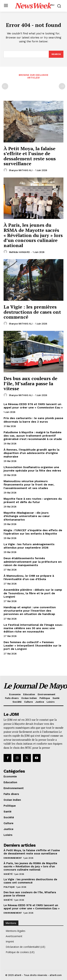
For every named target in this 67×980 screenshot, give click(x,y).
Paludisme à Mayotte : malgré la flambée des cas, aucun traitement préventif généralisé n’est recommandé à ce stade (33, 436)
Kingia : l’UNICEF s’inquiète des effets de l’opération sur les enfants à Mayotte (33, 532)
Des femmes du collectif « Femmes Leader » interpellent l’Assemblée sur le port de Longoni (32, 646)
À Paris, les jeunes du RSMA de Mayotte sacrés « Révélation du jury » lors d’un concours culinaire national (33, 235)
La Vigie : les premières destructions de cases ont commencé (32, 312)
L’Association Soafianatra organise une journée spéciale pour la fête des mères (32, 469)
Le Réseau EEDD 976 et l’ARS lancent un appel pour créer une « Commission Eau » (33, 406)
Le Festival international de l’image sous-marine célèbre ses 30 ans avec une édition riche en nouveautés (33, 628)
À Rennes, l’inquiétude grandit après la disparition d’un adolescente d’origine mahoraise (31, 453)
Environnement (13, 858)
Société (8, 874)
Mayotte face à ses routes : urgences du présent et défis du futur (33, 500)
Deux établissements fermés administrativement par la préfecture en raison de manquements (33, 562)
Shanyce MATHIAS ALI (21, 170)
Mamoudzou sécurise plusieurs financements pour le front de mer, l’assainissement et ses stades (29, 485)
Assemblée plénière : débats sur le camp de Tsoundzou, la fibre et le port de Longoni (33, 593)
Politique (9, 887)
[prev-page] (5, 86)
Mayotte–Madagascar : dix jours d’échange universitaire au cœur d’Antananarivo (27, 516)
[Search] (56, 54)
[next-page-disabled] (62, 86)
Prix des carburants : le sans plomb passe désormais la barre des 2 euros (33, 420)
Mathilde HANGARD (19, 252)
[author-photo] (6, 170)
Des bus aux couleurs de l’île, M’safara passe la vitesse (30, 383)
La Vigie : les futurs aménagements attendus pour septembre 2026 (29, 546)
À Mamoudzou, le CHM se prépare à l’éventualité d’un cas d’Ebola (29, 577)
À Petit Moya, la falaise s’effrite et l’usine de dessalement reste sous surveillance (30, 156)
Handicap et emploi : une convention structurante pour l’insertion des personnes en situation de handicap (30, 611)
